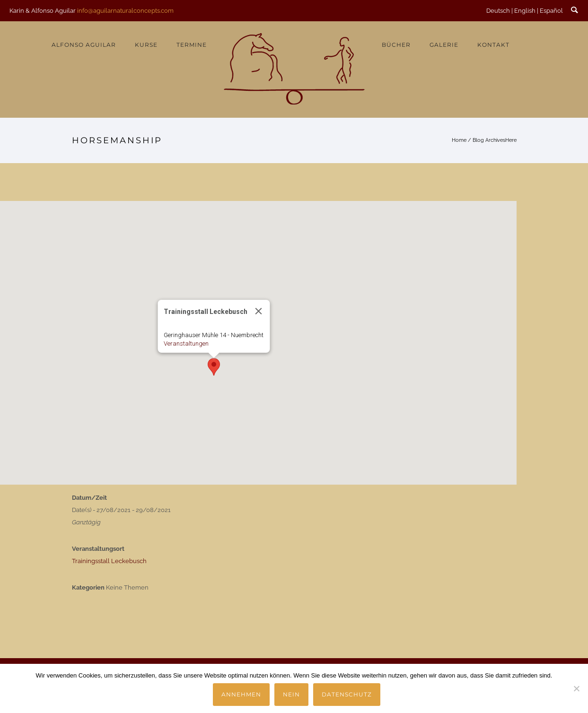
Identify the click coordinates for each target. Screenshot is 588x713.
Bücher (396, 45)
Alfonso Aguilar (84, 45)
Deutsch (498, 11)
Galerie (444, 45)
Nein (291, 694)
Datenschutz (347, 694)
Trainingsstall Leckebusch (109, 561)
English (525, 11)
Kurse (146, 45)
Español (551, 11)
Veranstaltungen (186, 343)
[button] (214, 367)
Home (459, 140)
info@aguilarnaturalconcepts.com (125, 11)
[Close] (258, 311)
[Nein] (576, 688)
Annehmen (241, 694)
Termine (192, 45)
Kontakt (493, 45)
